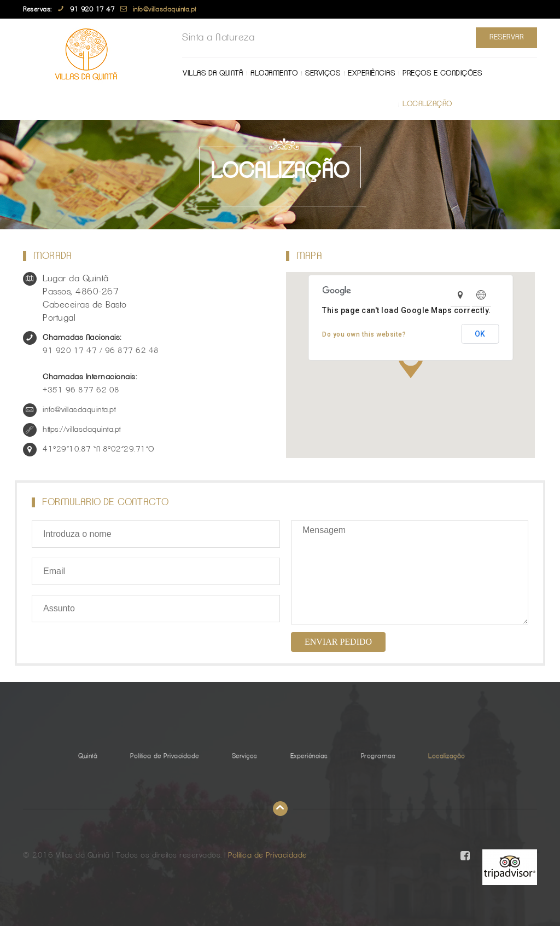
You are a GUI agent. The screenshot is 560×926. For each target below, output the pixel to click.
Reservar (506, 37)
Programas (378, 756)
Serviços (323, 73)
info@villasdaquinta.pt (165, 9)
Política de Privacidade (165, 756)
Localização (211, 104)
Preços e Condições (442, 73)
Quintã (88, 756)
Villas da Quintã (213, 73)
